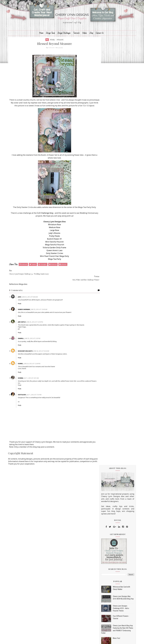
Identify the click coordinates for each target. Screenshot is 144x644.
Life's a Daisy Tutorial (118, 243)
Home (41, 36)
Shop (91, 36)
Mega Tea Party (52, 269)
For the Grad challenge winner (116, 514)
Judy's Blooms (52, 243)
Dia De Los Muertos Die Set (111, 565)
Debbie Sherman (27, 313)
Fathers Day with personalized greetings (116, 435)
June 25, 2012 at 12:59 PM (38, 326)
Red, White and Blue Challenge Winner (116, 375)
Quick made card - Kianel (113, 348)
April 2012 (109, 535)
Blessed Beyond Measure (113, 370)
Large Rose (52, 240)
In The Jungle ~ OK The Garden (116, 484)
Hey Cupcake (109, 440)
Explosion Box (109, 501)
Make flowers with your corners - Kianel (116, 489)
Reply (23, 307)
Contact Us (100, 36)
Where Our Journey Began (114, 466)
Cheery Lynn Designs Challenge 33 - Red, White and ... (118, 412)
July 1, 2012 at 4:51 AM (35, 382)
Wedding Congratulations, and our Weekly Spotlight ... (117, 352)
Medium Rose (52, 237)
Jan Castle (25, 326)
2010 (104, 549)
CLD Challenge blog (47, 223)
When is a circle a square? (114, 525)
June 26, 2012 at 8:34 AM (45, 355)
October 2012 (110, 323)
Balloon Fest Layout (111, 404)
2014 (104, 308)
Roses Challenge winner (113, 421)
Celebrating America (112, 387)
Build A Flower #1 (52, 249)
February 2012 (110, 541)
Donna (24, 382)
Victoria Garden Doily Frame (52, 257)
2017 (104, 300)
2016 (104, 303)
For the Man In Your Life (113, 511)
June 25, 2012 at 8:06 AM (33, 301)
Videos (85, 36)
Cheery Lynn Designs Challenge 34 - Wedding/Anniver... (118, 366)
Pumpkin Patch (110, 417)
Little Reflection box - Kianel (115, 395)
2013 (104, 311)
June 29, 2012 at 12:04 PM (35, 367)
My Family (108, 477)
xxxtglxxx (25, 399)
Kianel (24, 367)
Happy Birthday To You (113, 357)
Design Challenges (64, 36)
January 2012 (110, 544)
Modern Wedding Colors (113, 344)
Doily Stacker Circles (52, 263)
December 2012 (111, 317)
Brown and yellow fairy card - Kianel (118, 443)
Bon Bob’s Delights (29, 355)
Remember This (110, 384)
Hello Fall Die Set (106, 567)
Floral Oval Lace (110, 498)
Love (105, 340)
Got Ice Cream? (110, 408)
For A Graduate (110, 529)
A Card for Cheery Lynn (113, 518)
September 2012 (111, 325)
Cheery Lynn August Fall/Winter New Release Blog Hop (121, 235)
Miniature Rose (52, 234)
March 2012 (109, 538)
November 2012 (111, 320)
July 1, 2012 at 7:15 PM (37, 399)
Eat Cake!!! (108, 457)
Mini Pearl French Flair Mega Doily (52, 266)
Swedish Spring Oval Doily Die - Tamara (116, 426)
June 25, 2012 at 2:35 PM (36, 342)
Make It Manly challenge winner (116, 470)
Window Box (109, 337)
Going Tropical (109, 430)
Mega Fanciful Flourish (52, 254)
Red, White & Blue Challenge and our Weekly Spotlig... (117, 399)
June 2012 (108, 334)
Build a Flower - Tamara (113, 380)
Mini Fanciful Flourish (52, 251)
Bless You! (114, 214)
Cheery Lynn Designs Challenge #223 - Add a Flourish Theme (119, 184)
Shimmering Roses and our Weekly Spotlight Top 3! (117, 448)
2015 (104, 306)
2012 (104, 314)
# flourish (57, 43)
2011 (104, 546)
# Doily (49, 43)
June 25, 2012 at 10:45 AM (42, 313)
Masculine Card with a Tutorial (116, 481)
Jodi (23, 301)
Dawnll (24, 342)
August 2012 (110, 328)
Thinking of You (110, 522)
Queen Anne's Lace (52, 260)
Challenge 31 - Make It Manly (115, 494)
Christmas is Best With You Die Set (114, 571)
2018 (104, 297)
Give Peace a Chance (112, 453)
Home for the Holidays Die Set (112, 569)
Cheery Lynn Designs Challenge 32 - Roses (118, 461)
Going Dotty (115, 253)
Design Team (50, 36)
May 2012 (108, 532)
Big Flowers (108, 473)
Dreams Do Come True (112, 361)
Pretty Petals (52, 246)
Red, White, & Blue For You (114, 391)
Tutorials (76, 36)
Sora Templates (68, 640)
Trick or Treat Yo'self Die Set (111, 563)
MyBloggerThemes (84, 640)
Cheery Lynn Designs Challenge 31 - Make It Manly (118, 506)
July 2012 (108, 331)
